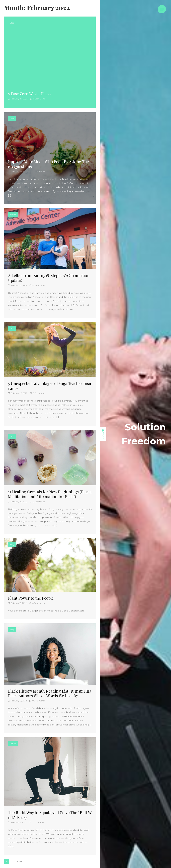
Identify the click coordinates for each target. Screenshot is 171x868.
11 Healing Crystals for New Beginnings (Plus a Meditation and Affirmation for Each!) (50, 494)
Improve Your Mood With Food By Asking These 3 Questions (49, 164)
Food (12, 119)
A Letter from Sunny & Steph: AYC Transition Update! (49, 278)
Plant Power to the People (31, 598)
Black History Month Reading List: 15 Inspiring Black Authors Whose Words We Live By (50, 693)
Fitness (13, 214)
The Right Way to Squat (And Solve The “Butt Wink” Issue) (50, 815)
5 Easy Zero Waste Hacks (30, 94)
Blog (12, 23)
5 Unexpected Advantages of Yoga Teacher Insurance (50, 386)
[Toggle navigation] (162, 9)
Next (19, 861)
